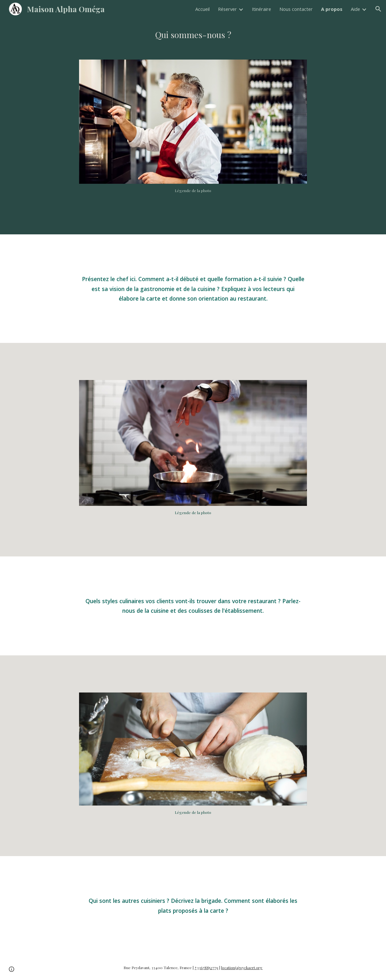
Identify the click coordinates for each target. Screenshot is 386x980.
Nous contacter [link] (296, 9)
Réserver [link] (227, 9)
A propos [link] (332, 9)
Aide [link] (355, 9)
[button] (378, 9)
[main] (193, 35)
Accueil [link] (202, 9)
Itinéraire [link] (261, 9)
